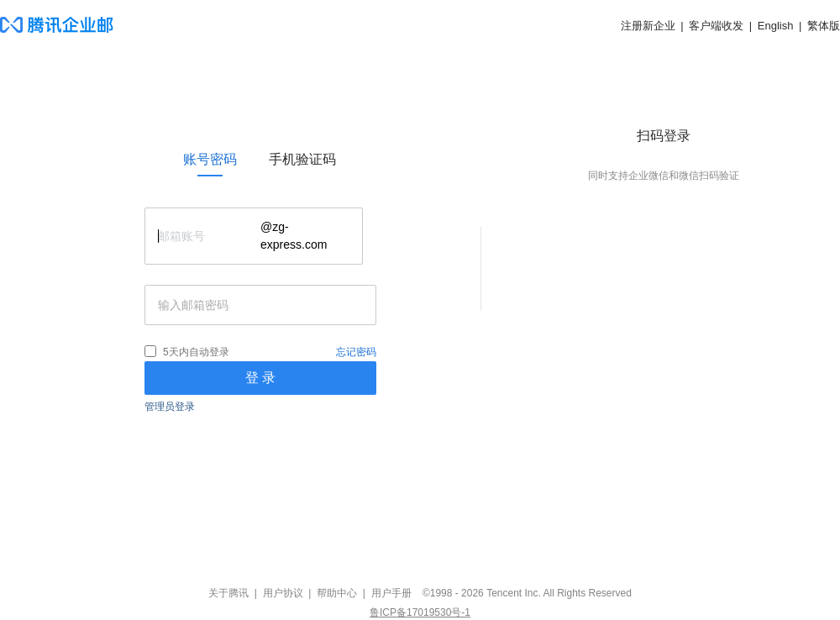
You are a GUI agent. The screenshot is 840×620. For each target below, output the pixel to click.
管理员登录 (170, 407)
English (776, 26)
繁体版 (824, 26)
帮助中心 (337, 593)
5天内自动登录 (196, 352)
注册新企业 (648, 26)
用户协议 (283, 593)
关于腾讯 (228, 593)
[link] (210, 160)
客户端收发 (716, 26)
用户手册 (391, 593)
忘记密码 (356, 352)
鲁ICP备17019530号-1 (420, 612)
